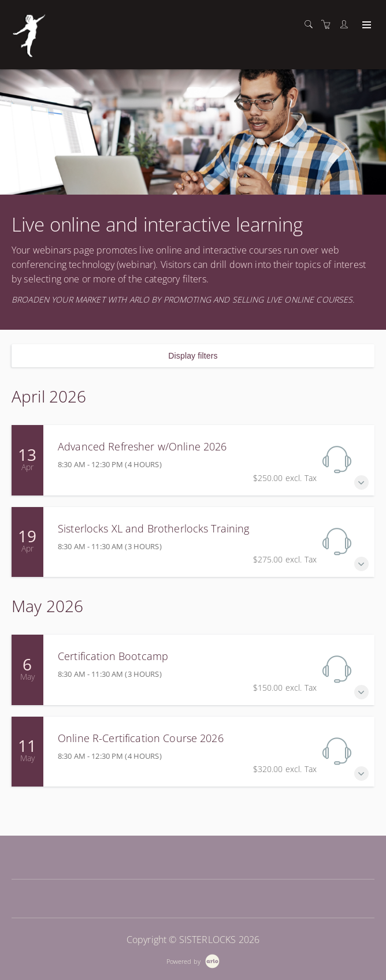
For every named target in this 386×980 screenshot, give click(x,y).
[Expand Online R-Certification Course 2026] (361, 774)
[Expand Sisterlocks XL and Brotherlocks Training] (361, 564)
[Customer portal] (347, 25)
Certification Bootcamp (113, 656)
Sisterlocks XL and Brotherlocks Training (154, 528)
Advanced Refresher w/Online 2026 (142, 446)
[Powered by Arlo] (193, 960)
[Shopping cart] (329, 25)
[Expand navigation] (365, 25)
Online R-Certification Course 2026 (141, 738)
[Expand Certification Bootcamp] (361, 692)
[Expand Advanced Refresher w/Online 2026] (361, 482)
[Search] (311, 25)
